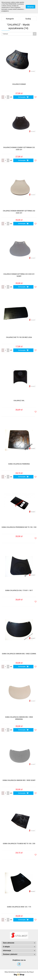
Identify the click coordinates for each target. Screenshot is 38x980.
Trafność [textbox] (5, 34)
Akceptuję (31, 7)
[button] (19, 943)
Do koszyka (23, 97)
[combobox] (19, 34)
